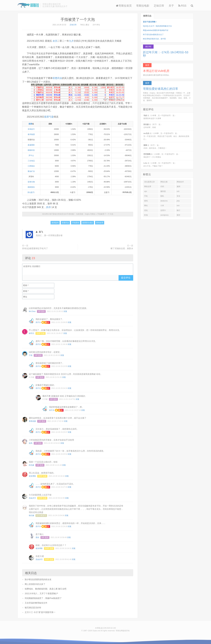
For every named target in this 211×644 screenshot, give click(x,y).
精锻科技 (31, 150)
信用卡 (163, 210)
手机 (146, 196)
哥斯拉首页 (124, 6)
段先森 (32, 465)
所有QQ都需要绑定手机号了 (35, 248)
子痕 (31, 355)
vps (146, 191)
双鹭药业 (57, 78)
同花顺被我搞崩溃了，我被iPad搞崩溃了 (43, 598)
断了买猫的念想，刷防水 (122, 248)
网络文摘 (164, 182)
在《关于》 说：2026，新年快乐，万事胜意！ (155, 147)
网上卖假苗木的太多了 (35, 584)
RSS (182, 6)
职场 (146, 215)
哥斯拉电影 (143, 6)
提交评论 (126, 278)
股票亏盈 (49, 117)
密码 (146, 201)
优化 (146, 210)
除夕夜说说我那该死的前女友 (38, 579)
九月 (71, 41)
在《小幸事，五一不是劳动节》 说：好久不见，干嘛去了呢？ (160, 165)
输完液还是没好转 (33, 608)
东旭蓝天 (31, 129)
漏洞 (178, 187)
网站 (146, 206)
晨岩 (37, 537)
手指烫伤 (76, 223)
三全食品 (31, 161)
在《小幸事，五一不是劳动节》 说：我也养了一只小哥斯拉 (162, 156)
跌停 (49, 207)
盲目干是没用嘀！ (150, 22)
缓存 (178, 215)
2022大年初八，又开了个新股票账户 (41, 593)
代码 (162, 187)
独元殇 (32, 515)
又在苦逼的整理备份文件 (36, 603)
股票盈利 (55, 223)
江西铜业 (31, 166)
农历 (55, 41)
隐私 (162, 196)
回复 (65, 311)
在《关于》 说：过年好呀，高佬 (153, 126)
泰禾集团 (31, 134)
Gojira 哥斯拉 (28, 5)
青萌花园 (32, 421)
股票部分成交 (88, 223)
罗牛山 (31, 155)
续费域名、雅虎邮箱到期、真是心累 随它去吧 (46, 589)
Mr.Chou (32, 311)
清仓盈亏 (31, 192)
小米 (162, 206)
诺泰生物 (31, 182)
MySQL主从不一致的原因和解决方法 (157, 26)
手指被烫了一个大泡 (78, 19)
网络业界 (148, 187)
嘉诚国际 (31, 145)
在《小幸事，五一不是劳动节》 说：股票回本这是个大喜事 (160, 117)
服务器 (163, 191)
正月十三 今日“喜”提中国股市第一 (40, 612)
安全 (178, 196)
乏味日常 (159, 6)
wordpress (164, 215)
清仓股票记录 (149, 182)
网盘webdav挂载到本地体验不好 (156, 30)
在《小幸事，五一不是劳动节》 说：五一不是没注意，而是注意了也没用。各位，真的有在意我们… (166, 136)
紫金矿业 (31, 171)
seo (178, 206)
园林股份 (31, 187)
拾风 (31, 443)
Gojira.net (96, 631)
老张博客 (32, 476)
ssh (178, 191)
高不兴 (38, 322)
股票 (30, 124)
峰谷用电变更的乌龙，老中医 (154, 39)
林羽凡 (32, 333)
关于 (171, 6)
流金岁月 (32, 498)
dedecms (164, 201)
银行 (178, 210)
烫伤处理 (100, 223)
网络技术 (180, 182)
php (178, 201)
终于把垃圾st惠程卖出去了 (153, 35)
